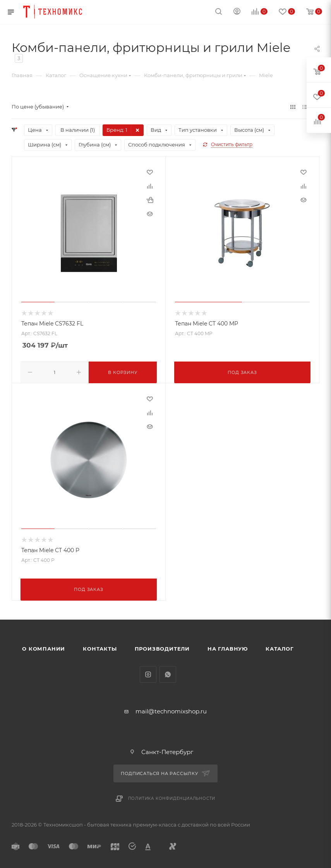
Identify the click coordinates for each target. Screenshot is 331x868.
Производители (162, 647)
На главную (228, 647)
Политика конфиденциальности (172, 797)
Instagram (148, 673)
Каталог (280, 647)
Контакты (100, 647)
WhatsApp (168, 673)
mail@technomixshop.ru (171, 710)
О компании (44, 647)
